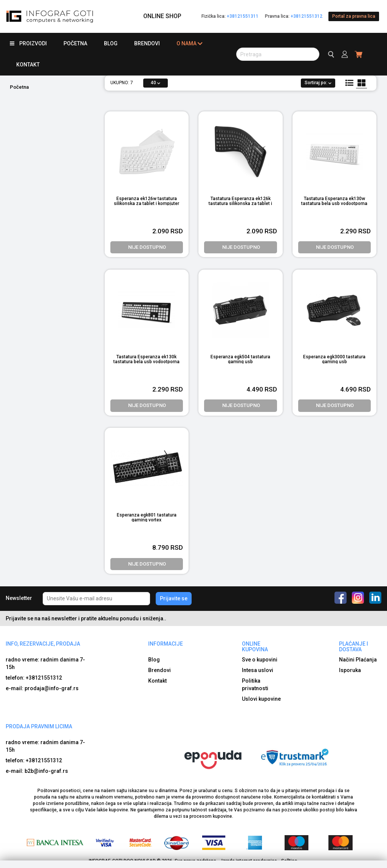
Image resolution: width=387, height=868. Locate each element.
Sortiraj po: (318, 83)
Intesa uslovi (258, 670)
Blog (111, 43)
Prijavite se (174, 598)
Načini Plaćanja (358, 660)
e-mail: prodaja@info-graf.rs (42, 688)
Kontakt (28, 65)
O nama (190, 44)
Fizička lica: (230, 16)
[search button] (278, 54)
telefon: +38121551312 (34, 678)
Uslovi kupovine (261, 699)
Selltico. (290, 861)
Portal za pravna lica (354, 16)
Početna (75, 43)
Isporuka (350, 670)
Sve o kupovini (260, 660)
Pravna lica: (294, 16)
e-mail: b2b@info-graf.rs (37, 771)
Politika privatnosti (255, 685)
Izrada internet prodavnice (249, 861)
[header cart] (359, 54)
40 (156, 83)
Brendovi (147, 43)
